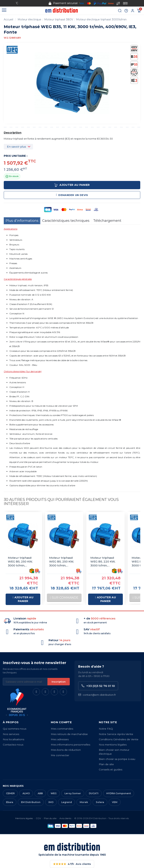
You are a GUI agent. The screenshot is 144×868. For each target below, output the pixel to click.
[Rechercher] (120, 11)
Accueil (8, 19)
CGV (38, 818)
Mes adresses (60, 739)
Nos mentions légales (113, 745)
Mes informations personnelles (70, 745)
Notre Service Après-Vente (116, 734)
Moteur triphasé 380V (59, 19)
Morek (84, 802)
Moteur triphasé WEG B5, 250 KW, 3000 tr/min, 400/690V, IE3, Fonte (23, 562)
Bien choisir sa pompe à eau (117, 759)
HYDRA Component (119, 793)
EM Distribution (31, 802)
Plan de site (106, 764)
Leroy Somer (73, 793)
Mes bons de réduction (66, 750)
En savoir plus (16, 147)
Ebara (10, 802)
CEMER (10, 793)
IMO (51, 802)
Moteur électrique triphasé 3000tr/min (101, 19)
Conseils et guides (111, 769)
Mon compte (61, 722)
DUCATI (94, 793)
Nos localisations (13, 739)
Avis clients (65, 818)
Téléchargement (107, 221)
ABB (40, 793)
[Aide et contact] (126, 11)
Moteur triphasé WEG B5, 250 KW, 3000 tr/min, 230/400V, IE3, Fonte (64, 562)
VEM (115, 802)
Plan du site (50, 818)
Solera (100, 802)
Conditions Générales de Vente (119, 739)
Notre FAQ (106, 729)
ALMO (26, 793)
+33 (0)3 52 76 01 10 (98, 686)
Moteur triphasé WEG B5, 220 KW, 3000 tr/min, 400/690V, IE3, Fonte (105, 562)
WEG (54, 793)
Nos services (11, 734)
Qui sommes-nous (15, 729)
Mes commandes (62, 729)
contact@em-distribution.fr (97, 695)
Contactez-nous (13, 745)
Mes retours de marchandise (69, 734)
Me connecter (60, 755)
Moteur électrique (29, 19)
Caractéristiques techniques (66, 221)
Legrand (67, 802)
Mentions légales (24, 818)
